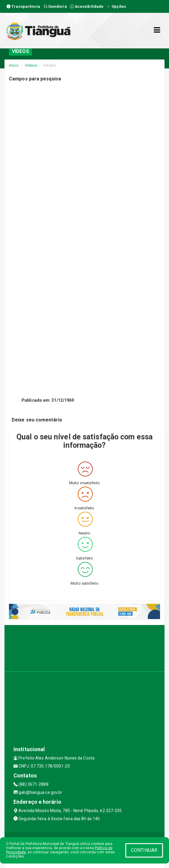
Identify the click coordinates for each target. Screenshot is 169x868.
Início (14, 65)
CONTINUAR (144, 850)
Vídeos (31, 65)
